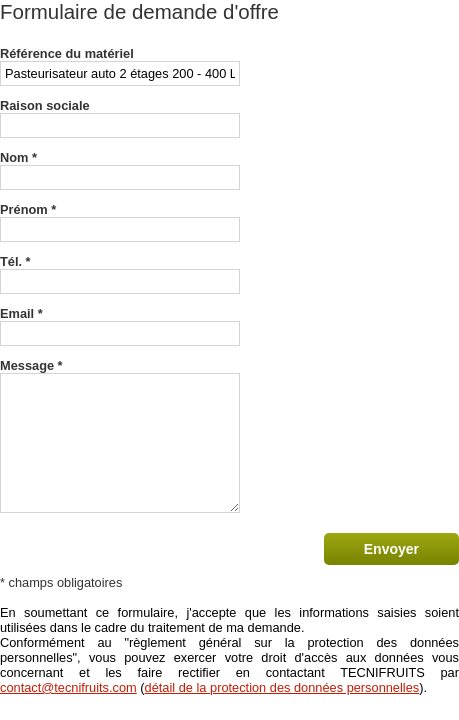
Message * (31, 365)
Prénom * (28, 209)
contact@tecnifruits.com (68, 687)
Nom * (18, 157)
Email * (21, 313)
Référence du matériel (67, 53)
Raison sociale (45, 105)
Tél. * (15, 261)
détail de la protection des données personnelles (282, 687)
